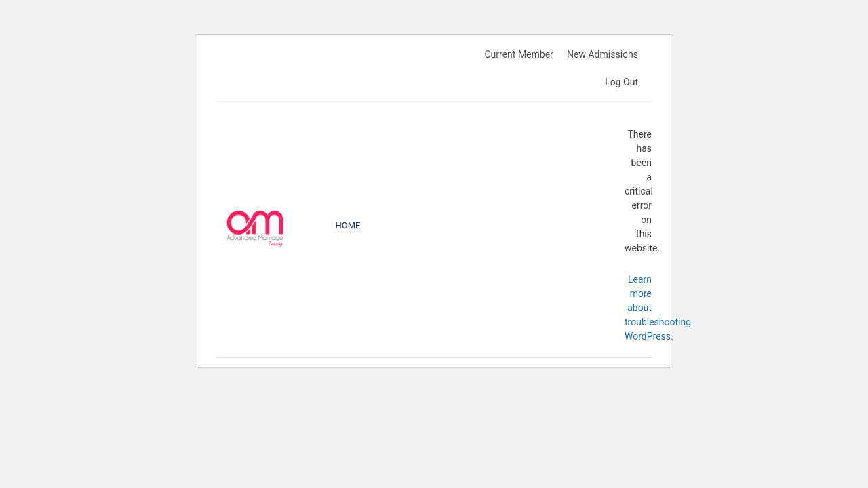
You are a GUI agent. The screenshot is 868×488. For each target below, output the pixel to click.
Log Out (622, 82)
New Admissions (603, 54)
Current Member (518, 54)
